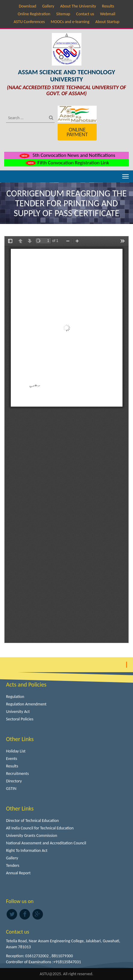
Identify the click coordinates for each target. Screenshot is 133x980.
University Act (18, 712)
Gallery (48, 6)
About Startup (107, 22)
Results (108, 6)
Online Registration (34, 14)
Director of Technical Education (32, 821)
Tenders (13, 865)
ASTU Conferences (29, 22)
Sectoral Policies (20, 719)
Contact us (85, 14)
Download (28, 6)
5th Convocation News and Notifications (66, 155)
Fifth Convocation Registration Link (66, 163)
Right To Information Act (27, 851)
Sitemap (63, 14)
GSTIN (11, 789)
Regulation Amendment (26, 704)
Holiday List (16, 751)
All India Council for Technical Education (40, 828)
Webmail (108, 14)
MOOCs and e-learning (70, 22)
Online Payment (77, 132)
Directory (14, 781)
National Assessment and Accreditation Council (46, 843)
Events (12, 759)
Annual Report (18, 873)
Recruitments (17, 774)
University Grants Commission (32, 836)
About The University (78, 6)
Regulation (15, 697)
